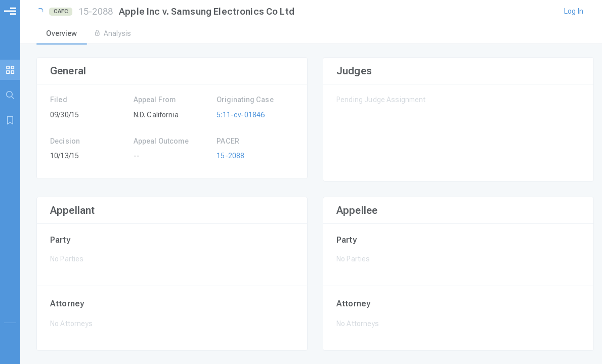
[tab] (62, 34)
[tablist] (311, 34)
